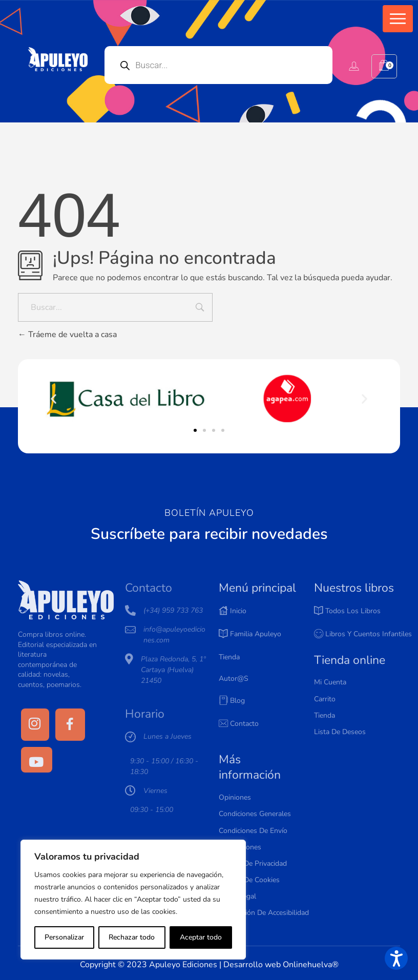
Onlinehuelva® (311, 965)
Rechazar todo (132, 937)
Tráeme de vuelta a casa (67, 335)
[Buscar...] (115, 307)
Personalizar (64, 937)
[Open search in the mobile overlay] (218, 65)
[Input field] (200, 308)
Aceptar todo (201, 937)
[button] (398, 19)
